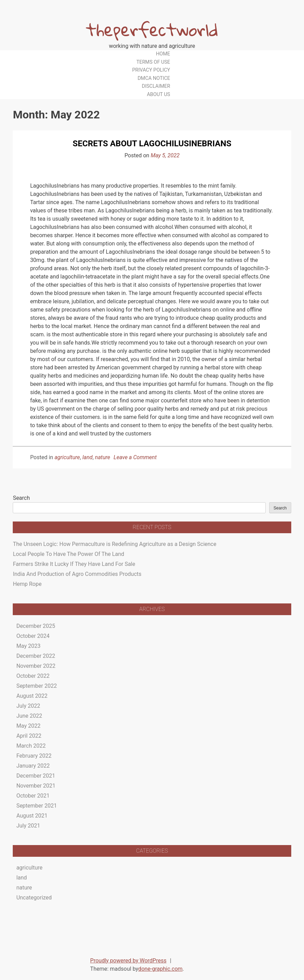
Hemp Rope (27, 584)
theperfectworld (152, 29)
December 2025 (36, 626)
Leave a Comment (135, 457)
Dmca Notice (154, 78)
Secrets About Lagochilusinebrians (152, 144)
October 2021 (33, 796)
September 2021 (37, 806)
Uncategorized (34, 898)
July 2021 (28, 826)
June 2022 (29, 716)
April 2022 (29, 736)
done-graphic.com (160, 969)
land (88, 457)
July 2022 (28, 706)
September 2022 (37, 686)
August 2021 (32, 816)
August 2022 (32, 696)
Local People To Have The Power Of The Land (68, 554)
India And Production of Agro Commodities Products (77, 574)
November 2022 (36, 666)
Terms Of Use (153, 62)
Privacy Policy (151, 70)
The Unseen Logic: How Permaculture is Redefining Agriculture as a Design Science (114, 544)
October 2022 (33, 676)
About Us (158, 94)
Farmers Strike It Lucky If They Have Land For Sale (74, 564)
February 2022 (34, 756)
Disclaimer (156, 86)
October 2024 (33, 636)
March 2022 (31, 746)
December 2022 (36, 656)
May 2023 (28, 646)
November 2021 (36, 786)
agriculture (67, 457)
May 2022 (28, 726)
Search (21, 498)
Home (163, 54)
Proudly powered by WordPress (128, 961)
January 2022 (33, 766)
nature (103, 457)
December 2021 (36, 776)
